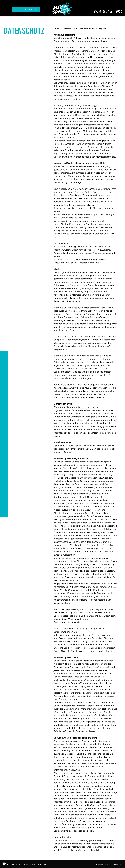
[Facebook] (4, 858)
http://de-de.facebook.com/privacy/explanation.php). (80, 821)
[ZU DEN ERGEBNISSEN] (26, 10)
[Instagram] (4, 853)
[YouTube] (4, 864)
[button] (4, 4)
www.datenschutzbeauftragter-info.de (98, 651)
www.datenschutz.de (70, 89)
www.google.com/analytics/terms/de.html (80, 635)
